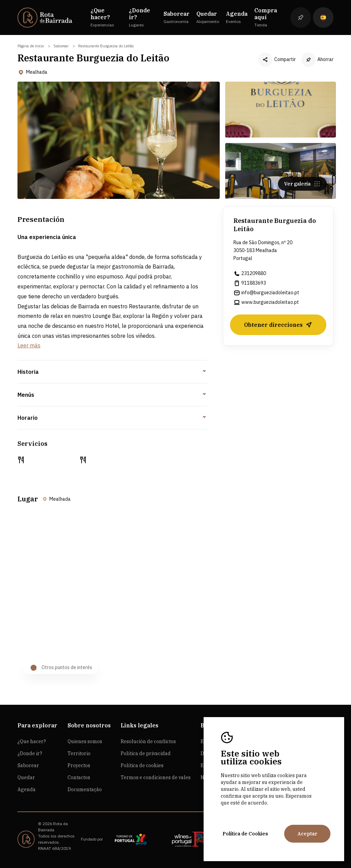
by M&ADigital (51, 854)
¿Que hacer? (32, 741)
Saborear (61, 46)
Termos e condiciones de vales (156, 777)
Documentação (85, 789)
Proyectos (79, 765)
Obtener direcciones (278, 326)
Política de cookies (142, 765)
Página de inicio (31, 46)
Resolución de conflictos (148, 741)
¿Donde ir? (30, 753)
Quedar (26, 777)
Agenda (27, 789)
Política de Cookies (245, 834)
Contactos (79, 777)
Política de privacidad (146, 753)
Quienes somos (85, 741)
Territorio (79, 753)
